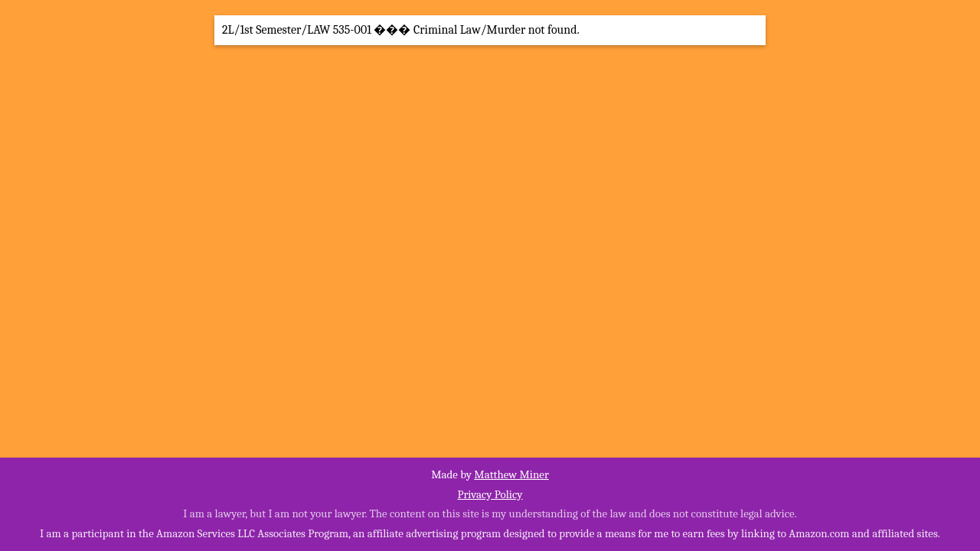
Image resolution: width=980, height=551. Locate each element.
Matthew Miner (511, 474)
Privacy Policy (490, 494)
